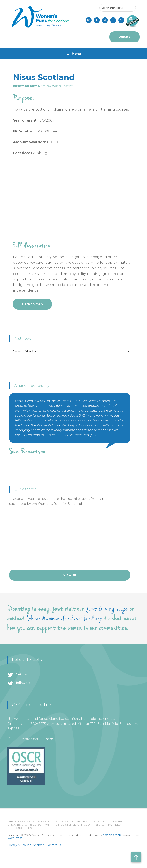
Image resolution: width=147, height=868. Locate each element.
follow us (23, 683)
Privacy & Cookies (19, 845)
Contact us (54, 845)
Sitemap (39, 845)
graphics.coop (112, 835)
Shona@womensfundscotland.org (65, 618)
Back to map (32, 304)
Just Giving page (107, 609)
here (49, 739)
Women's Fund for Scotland (40, 17)
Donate (124, 37)
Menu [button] (76, 54)
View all (70, 575)
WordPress (15, 838)
